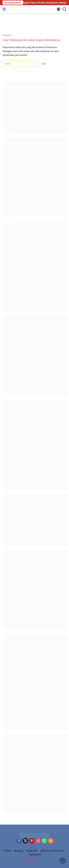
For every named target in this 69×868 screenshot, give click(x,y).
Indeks (8, 851)
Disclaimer (35, 854)
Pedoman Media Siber (52, 851)
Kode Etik (32, 851)
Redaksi (19, 851)
